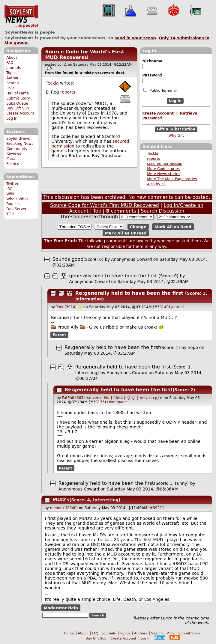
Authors (13, 78)
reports (153, 159)
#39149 (161, 307)
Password (152, 75)
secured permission (165, 164)
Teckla (153, 154)
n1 (65, 65)
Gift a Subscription (176, 129)
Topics (12, 73)
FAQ (10, 63)
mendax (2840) (64, 508)
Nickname (152, 61)
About (12, 58)
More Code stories (163, 169)
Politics (13, 164)
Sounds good (68, 259)
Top (97, 211)
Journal (178, 307)
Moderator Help (61, 608)
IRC (9, 189)
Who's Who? (17, 199)
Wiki (10, 194)
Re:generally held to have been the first (129, 293)
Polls (10, 88)
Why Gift (176, 136)
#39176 (97, 402)
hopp (193, 347)
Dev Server (16, 209)
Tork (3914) (66, 307)
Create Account (20, 113)
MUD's (61, 500)
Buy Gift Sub (18, 108)
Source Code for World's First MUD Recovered (85, 55)
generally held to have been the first (113, 276)
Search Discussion (162, 211)
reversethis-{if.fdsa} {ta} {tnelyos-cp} (124, 398)
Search (13, 83)
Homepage (117, 402)
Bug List (14, 204)
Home (69, 633)
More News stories (164, 174)
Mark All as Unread (126, 233)
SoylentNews (21, 16)
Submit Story (18, 98)
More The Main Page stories (172, 179)
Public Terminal (160, 90)
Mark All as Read (173, 227)
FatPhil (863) (73, 398)
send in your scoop (135, 38)
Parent (60, 335)
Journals (13, 68)
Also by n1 (156, 184)
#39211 (157, 508)
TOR (10, 214)
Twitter (12, 184)
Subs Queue (17, 103)
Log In (12, 118)
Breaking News (20, 144)
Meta (11, 159)
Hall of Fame (18, 93)
